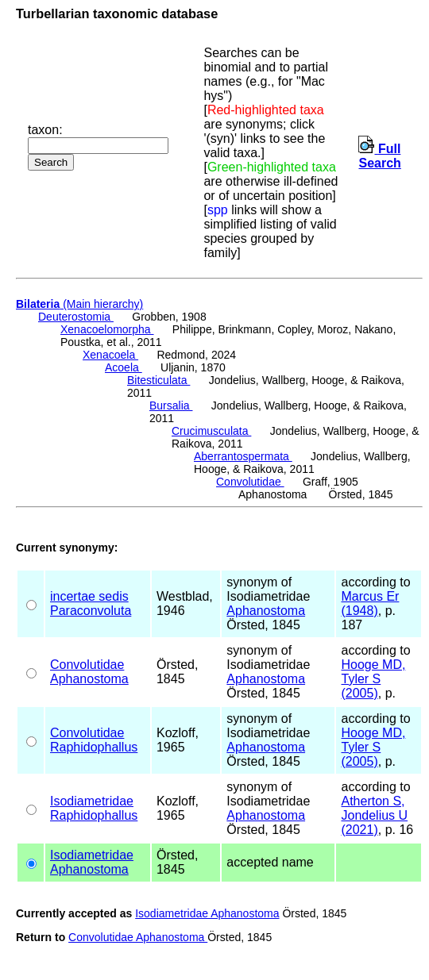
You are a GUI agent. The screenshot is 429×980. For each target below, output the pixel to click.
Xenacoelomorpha (107, 329)
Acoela (124, 367)
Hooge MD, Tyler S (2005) (373, 679)
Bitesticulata (158, 380)
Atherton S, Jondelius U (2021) (374, 815)
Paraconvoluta (91, 611)
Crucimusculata (211, 431)
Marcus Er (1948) (370, 603)
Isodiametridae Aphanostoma (207, 913)
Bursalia (171, 405)
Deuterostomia (76, 317)
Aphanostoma (266, 611)
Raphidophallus (94, 747)
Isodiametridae (92, 801)
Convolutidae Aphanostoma (138, 937)
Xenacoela (110, 355)
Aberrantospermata (243, 456)
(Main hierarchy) (79, 304)
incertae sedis (89, 596)
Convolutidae (250, 482)
